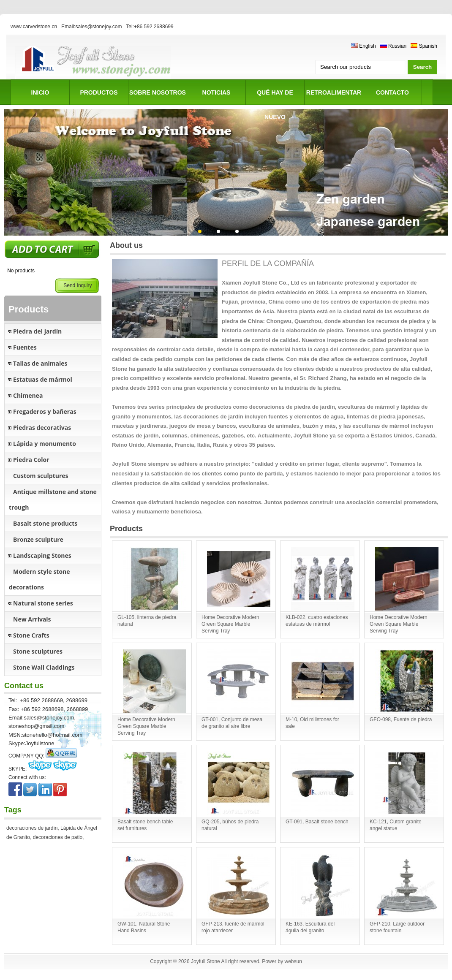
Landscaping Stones (42, 555)
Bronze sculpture (38, 539)
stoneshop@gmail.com (36, 726)
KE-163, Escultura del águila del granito (310, 927)
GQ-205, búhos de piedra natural (230, 825)
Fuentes (25, 347)
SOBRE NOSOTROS (158, 92)
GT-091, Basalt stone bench (317, 822)
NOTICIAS (216, 92)
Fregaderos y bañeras (45, 411)
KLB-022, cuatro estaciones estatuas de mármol (317, 621)
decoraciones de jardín (32, 828)
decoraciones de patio (58, 837)
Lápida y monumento (45, 444)
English (364, 46)
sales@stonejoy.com (49, 718)
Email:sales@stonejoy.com (91, 27)
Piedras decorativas (42, 428)
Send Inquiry (78, 285)
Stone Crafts (31, 635)
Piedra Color (31, 460)
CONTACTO (392, 92)
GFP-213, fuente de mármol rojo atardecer (233, 927)
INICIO (40, 92)
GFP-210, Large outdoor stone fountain (397, 927)
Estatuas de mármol (43, 379)
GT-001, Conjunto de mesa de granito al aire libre (232, 723)
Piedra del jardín (37, 331)
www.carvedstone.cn (34, 27)
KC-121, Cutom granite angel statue (396, 825)
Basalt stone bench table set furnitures (145, 825)
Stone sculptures (38, 651)
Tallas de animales (40, 363)
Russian (393, 46)
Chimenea (28, 395)
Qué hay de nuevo (275, 97)
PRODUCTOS (99, 92)
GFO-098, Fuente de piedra (401, 719)
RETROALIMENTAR (334, 92)
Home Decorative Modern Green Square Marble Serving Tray (230, 624)
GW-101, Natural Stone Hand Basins (144, 927)
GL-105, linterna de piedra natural (147, 621)
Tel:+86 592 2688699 (150, 27)
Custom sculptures (41, 476)
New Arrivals (32, 619)
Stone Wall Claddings (44, 667)
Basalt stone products (45, 523)
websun (293, 961)
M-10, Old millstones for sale (312, 723)
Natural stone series (43, 603)
